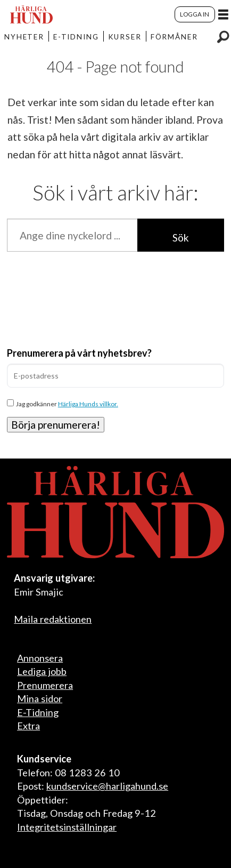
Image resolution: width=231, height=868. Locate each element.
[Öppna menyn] (223, 14)
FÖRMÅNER (174, 37)
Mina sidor (40, 698)
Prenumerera (45, 685)
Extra (28, 726)
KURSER (125, 37)
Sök (181, 238)
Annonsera (40, 658)
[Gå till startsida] (31, 14)
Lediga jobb (42, 671)
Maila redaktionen (53, 619)
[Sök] (223, 36)
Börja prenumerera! (56, 425)
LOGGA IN (195, 14)
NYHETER (24, 37)
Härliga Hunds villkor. (88, 404)
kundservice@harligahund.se (107, 786)
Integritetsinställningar (67, 827)
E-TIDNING (76, 37)
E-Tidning (38, 712)
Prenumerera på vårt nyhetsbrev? (79, 353)
